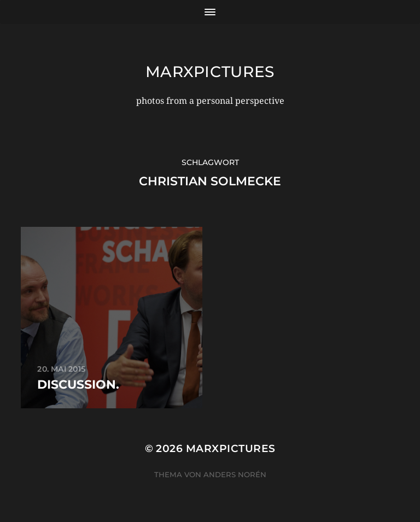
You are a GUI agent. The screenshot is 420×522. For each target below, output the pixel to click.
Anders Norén (235, 474)
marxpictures (210, 72)
